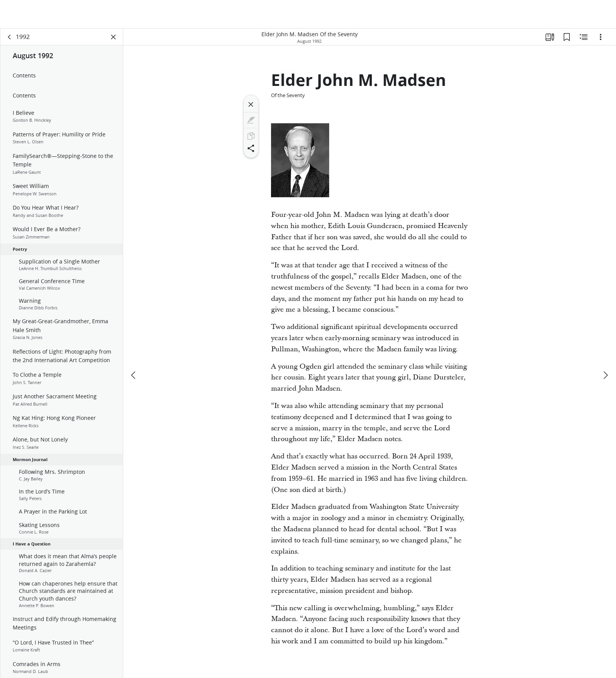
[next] (605, 347)
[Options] (601, 37)
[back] (10, 37)
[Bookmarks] (567, 37)
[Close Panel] (114, 37)
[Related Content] (584, 37)
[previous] (134, 347)
